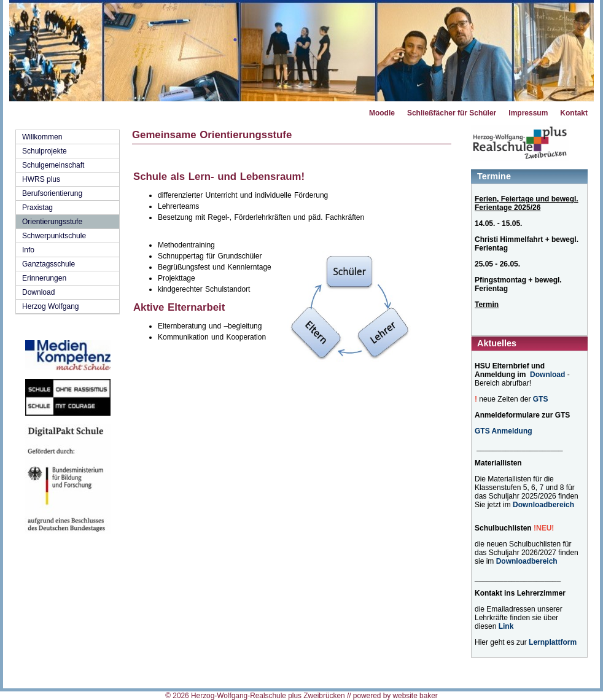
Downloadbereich (543, 505)
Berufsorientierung (52, 193)
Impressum (528, 113)
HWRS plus (41, 179)
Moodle (382, 113)
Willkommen (42, 137)
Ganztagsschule (49, 264)
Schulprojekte (45, 151)
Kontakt (574, 113)
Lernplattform (553, 642)
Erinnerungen (44, 278)
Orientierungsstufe (52, 222)
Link (506, 626)
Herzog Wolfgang (51, 306)
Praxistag (37, 208)
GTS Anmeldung (504, 431)
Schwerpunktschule (54, 236)
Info (28, 250)
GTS (541, 399)
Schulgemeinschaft (53, 165)
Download (38, 292)
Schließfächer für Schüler (452, 113)
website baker (415, 696)
